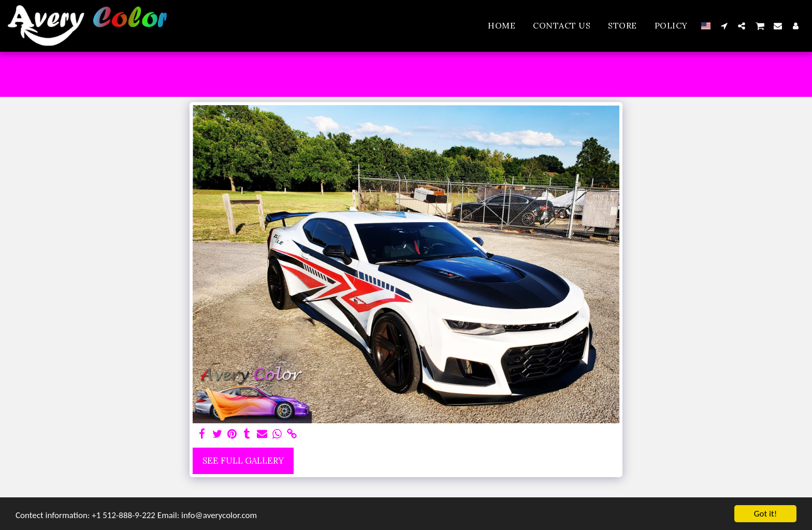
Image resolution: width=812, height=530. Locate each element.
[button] (724, 26)
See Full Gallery (243, 461)
